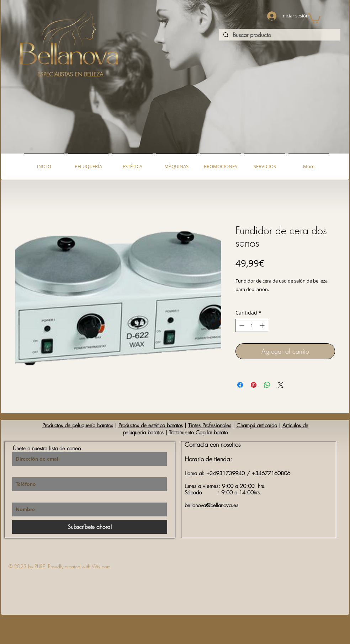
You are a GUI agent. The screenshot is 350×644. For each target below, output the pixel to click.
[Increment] (263, 325)
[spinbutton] (252, 325)
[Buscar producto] (279, 35)
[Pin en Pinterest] (254, 385)
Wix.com (101, 566)
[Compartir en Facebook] (240, 385)
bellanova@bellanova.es (211, 505)
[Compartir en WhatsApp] (267, 385)
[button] (314, 18)
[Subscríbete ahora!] (90, 527)
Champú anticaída (257, 425)
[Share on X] (281, 385)
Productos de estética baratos (151, 425)
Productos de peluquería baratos (78, 425)
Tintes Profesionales (210, 425)
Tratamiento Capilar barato (198, 433)
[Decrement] (241, 325)
